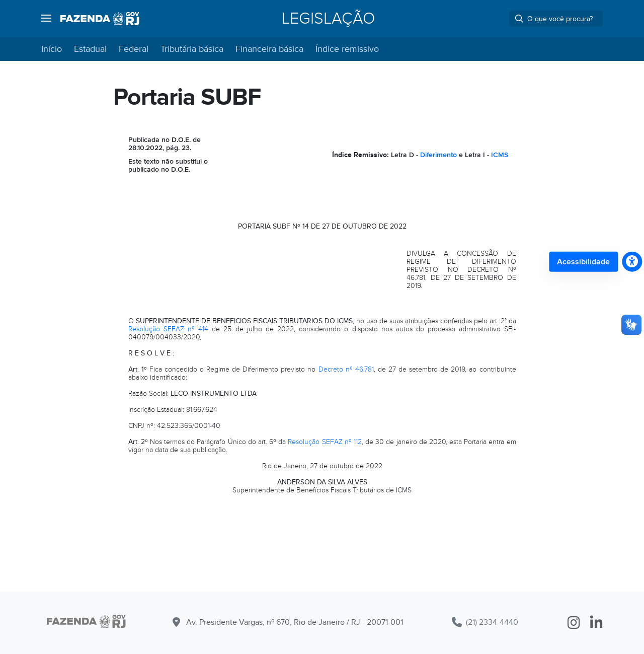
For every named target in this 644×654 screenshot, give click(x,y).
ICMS (500, 155)
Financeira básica (269, 49)
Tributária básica (192, 49)
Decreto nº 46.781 (346, 369)
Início (52, 49)
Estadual (90, 49)
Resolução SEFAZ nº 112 (325, 442)
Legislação (328, 19)
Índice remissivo (347, 49)
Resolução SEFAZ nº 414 (169, 329)
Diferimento (438, 155)
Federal (134, 49)
